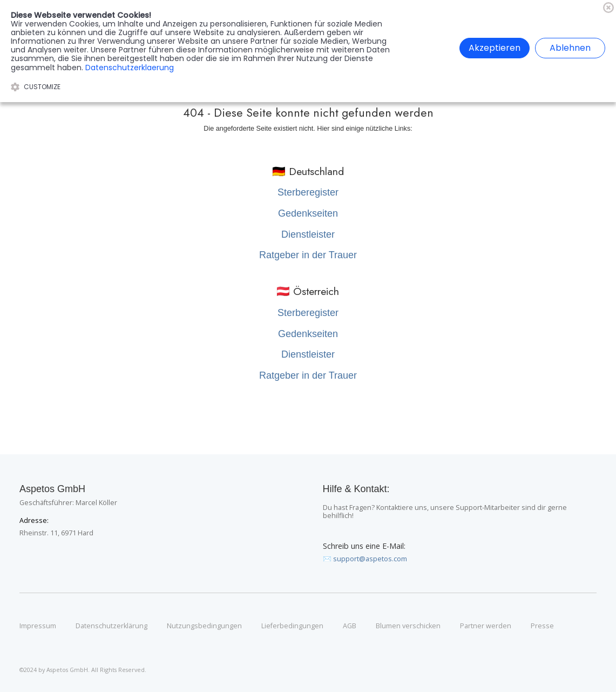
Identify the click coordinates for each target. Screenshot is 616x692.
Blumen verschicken (408, 626)
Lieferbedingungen (292, 626)
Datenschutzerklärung (111, 626)
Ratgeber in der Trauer (308, 255)
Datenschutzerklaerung (130, 68)
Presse (542, 626)
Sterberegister (308, 192)
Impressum (38, 626)
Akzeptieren (495, 48)
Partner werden (486, 626)
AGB (350, 626)
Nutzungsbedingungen (204, 626)
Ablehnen (570, 48)
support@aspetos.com (370, 559)
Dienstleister (308, 234)
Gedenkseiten (308, 213)
